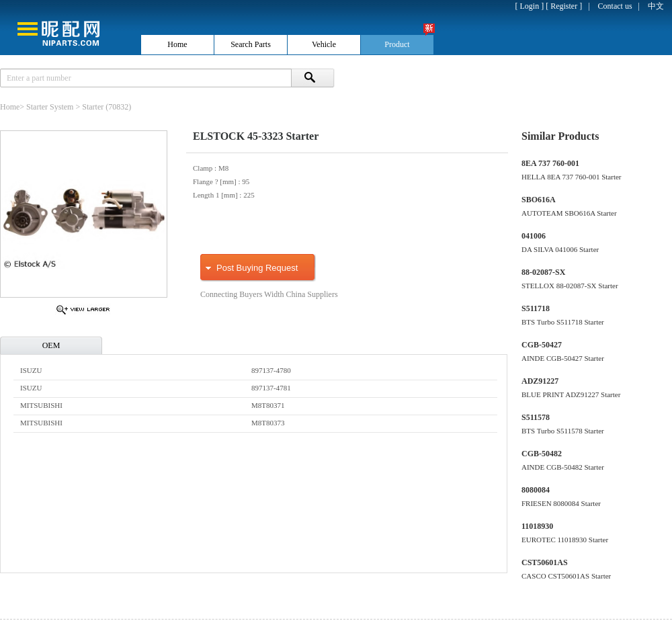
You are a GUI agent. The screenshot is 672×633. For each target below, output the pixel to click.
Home (10, 107)
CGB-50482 (542, 454)
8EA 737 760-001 (550, 163)
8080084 (536, 490)
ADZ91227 (540, 381)
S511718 (536, 308)
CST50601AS (545, 562)
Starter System (50, 107)
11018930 (537, 526)
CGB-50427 (542, 345)
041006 (534, 236)
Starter (93, 107)
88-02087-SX (543, 272)
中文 (656, 6)
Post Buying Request (257, 268)
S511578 (536, 417)
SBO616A (539, 200)
